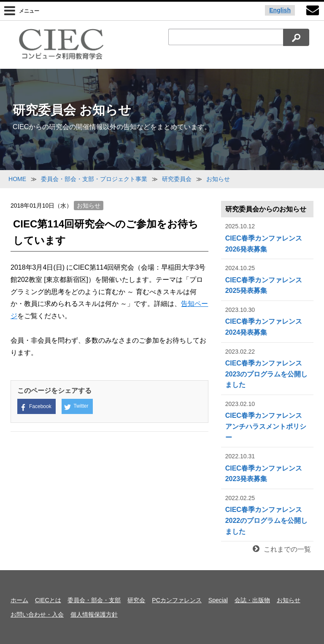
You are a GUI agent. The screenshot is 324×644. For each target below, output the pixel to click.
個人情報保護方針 (94, 614)
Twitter (76, 407)
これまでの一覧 (282, 549)
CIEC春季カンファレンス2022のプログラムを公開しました (267, 514)
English (280, 10)
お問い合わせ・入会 (37, 614)
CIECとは (48, 600)
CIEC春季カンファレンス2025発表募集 (267, 279)
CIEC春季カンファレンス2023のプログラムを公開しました (267, 368)
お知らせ (89, 206)
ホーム (19, 600)
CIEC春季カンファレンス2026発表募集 (267, 237)
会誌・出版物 (252, 600)
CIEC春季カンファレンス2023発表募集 (267, 467)
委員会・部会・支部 (94, 600)
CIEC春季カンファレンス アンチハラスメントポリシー (267, 420)
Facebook (36, 407)
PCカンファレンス (177, 600)
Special (218, 600)
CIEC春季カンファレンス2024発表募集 (267, 321)
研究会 (136, 600)
